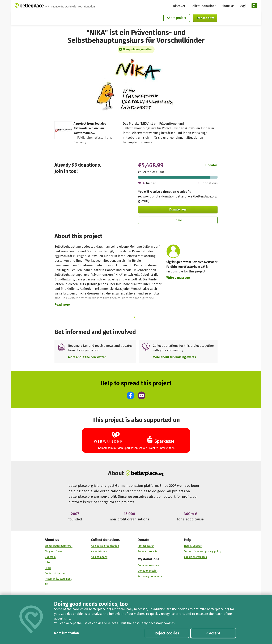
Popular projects (147, 551)
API (47, 584)
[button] (131, 395)
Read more (62, 305)
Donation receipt (147, 571)
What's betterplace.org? (59, 546)
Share (178, 220)
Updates (211, 165)
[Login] (243, 6)
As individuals (99, 551)
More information (66, 633)
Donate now (205, 18)
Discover (179, 6)
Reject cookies (167, 633)
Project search (146, 546)
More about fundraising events (174, 357)
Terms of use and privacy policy (203, 551)
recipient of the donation (156, 196)
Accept (213, 633)
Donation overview (149, 565)
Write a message (178, 278)
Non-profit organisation (138, 49)
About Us (228, 6)
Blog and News (53, 551)
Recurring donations (150, 576)
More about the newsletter (87, 357)
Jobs (47, 562)
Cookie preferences (195, 557)
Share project (177, 18)
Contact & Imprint (55, 573)
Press (48, 568)
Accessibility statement (58, 579)
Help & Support (193, 546)
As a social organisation (105, 546)
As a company (99, 557)
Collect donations (203, 6)
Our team (50, 557)
